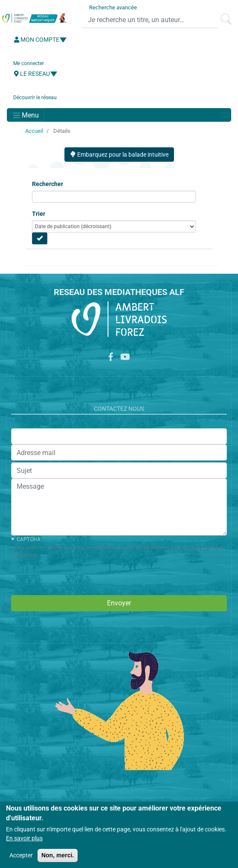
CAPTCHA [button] (29, 539)
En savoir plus (24, 838)
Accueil (34, 131)
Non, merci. (58, 855)
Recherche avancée (113, 7)
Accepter (21, 855)
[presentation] (76, 575)
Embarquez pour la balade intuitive (119, 155)
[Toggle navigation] (26, 115)
